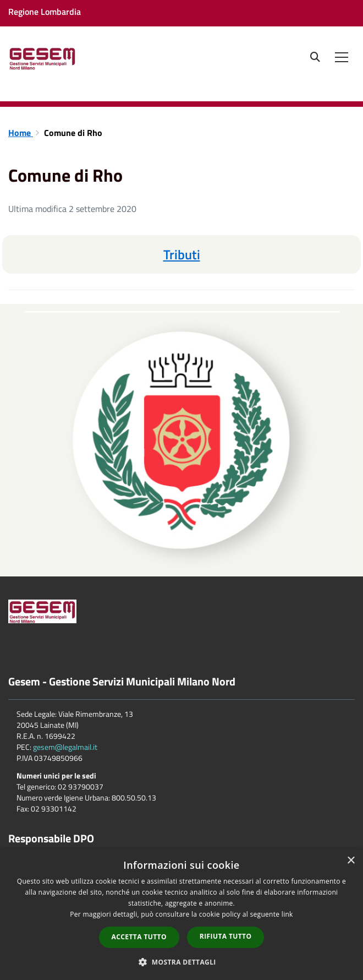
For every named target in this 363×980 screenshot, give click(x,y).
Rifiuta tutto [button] (226, 936)
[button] (182, 962)
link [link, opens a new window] (287, 914)
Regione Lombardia (45, 12)
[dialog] (182, 914)
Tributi (182, 254)
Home (21, 133)
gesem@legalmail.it (65, 747)
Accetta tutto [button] (139, 937)
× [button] (351, 861)
